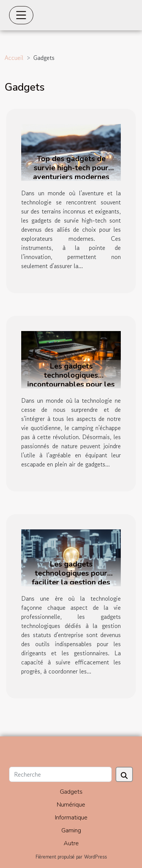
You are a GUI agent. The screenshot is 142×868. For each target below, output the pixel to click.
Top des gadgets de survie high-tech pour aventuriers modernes (71, 168)
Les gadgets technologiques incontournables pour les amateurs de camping (71, 380)
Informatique (71, 818)
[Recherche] (60, 774)
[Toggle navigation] (21, 15)
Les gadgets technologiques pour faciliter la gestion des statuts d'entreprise (71, 578)
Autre (71, 843)
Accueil (14, 58)
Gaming (71, 830)
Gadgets (71, 792)
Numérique (71, 805)
